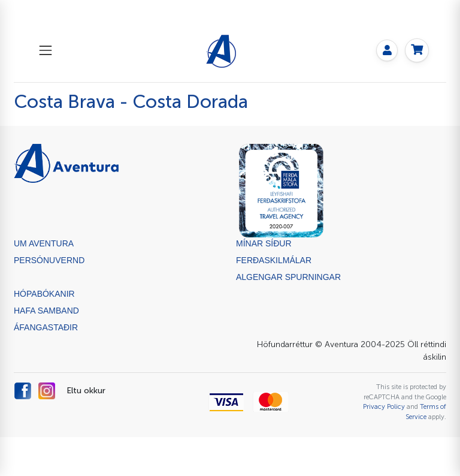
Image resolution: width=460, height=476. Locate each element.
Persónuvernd (49, 260)
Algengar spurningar (288, 277)
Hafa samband (46, 311)
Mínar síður (264, 243)
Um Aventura (44, 243)
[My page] (387, 50)
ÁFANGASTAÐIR (46, 327)
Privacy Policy (384, 406)
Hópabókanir (44, 294)
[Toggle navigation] (45, 50)
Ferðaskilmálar (274, 260)
